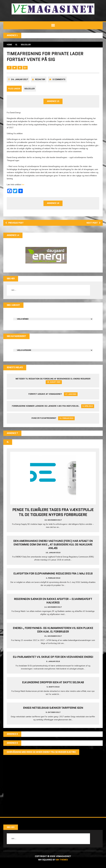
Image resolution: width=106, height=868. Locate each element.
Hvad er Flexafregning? (44, 421)
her (23, 186)
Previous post (15, 225)
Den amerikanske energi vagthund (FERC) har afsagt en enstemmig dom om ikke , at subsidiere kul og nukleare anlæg (53, 547)
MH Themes (62, 863)
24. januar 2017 (20, 81)
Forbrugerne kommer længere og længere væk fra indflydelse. (46, 409)
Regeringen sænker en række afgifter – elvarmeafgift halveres (53, 604)
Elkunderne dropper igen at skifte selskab (53, 685)
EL (17, 45)
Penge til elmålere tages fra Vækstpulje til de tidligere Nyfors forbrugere (53, 515)
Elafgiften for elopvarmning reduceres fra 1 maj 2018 (53, 576)
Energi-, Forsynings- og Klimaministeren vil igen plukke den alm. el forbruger (53, 633)
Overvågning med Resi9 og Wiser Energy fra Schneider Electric (41, 755)
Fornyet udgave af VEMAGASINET (45, 397)
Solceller (30, 90)
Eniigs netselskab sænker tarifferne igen (53, 711)
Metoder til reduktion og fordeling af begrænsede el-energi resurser (53, 381)
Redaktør (40, 81)
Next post (93, 225)
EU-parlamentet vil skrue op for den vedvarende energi (53, 660)
